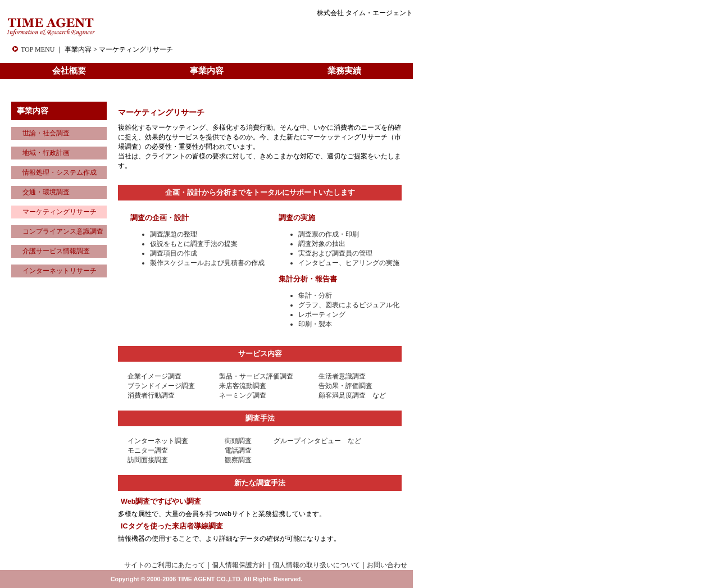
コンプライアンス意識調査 (63, 231)
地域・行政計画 (46, 153)
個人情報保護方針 (239, 565)
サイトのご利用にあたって (165, 565)
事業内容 (207, 70)
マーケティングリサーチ (60, 212)
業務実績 (344, 70)
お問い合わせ (387, 565)
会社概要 (69, 70)
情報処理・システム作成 (60, 172)
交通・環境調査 (46, 192)
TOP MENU (38, 49)
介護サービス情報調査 (56, 251)
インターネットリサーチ (60, 271)
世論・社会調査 (46, 133)
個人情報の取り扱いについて (316, 565)
